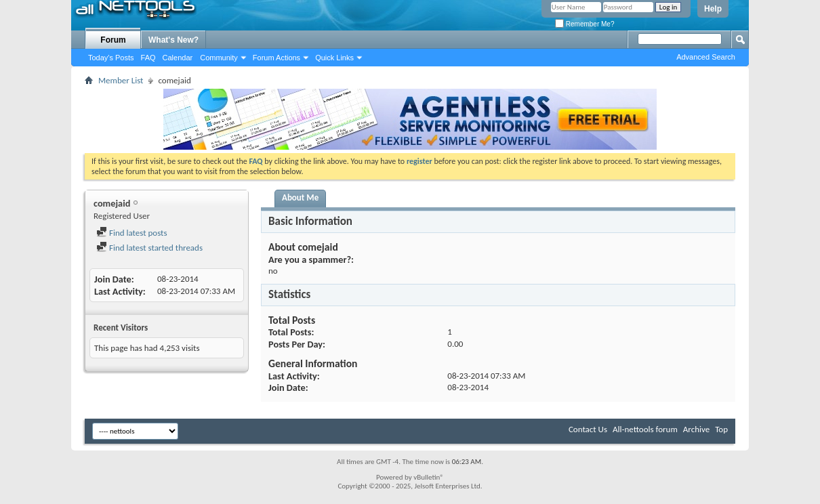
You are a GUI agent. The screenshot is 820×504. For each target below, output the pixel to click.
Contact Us (588, 429)
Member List (121, 80)
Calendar (178, 58)
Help (713, 9)
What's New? (173, 40)
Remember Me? (585, 24)
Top (721, 429)
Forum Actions (276, 58)
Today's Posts (111, 58)
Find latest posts (132, 233)
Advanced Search (706, 57)
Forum (113, 40)
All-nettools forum (645, 429)
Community (219, 58)
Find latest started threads (149, 248)
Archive (696, 429)
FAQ (148, 58)
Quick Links (334, 58)
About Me (300, 197)
